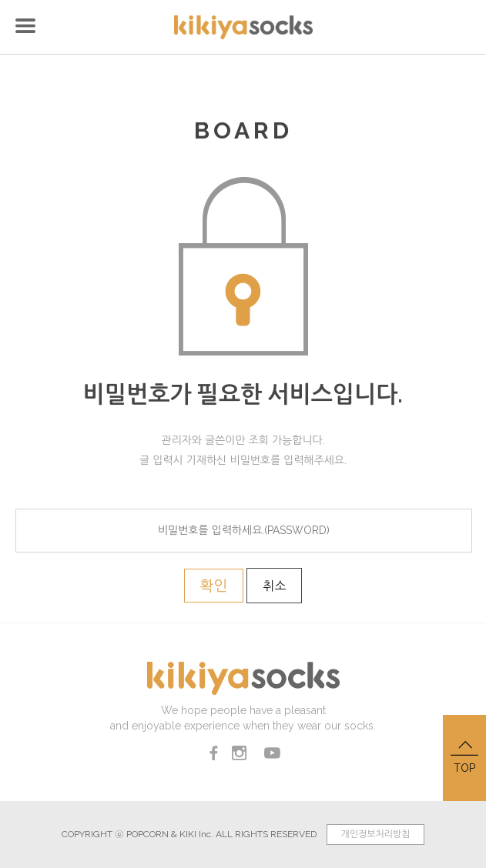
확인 (214, 586)
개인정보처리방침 (375, 834)
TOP (464, 756)
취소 (274, 586)
